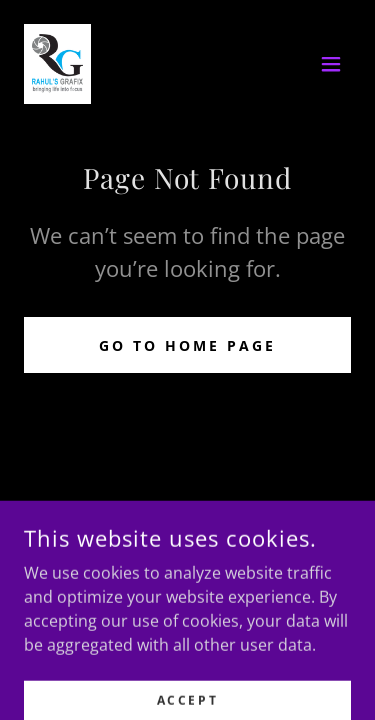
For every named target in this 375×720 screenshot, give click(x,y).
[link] (57, 64)
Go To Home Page (187, 345)
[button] (331, 64)
